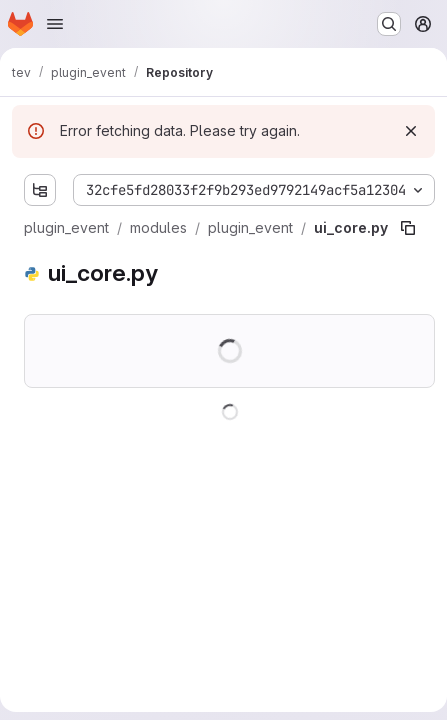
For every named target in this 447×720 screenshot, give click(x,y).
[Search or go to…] (389, 24)
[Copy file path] (408, 228)
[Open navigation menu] (55, 24)
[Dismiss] (411, 131)
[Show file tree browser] (40, 190)
